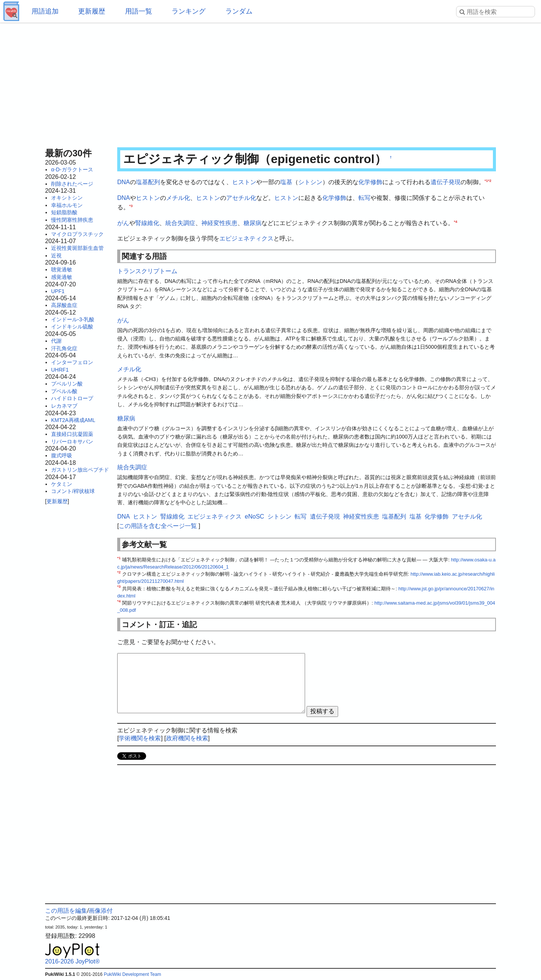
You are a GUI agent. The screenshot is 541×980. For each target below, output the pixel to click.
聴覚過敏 (62, 269)
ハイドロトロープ (72, 398)
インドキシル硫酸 (72, 327)
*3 (131, 206)
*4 (456, 221)
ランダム (239, 11)
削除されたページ (72, 184)
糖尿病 (252, 223)
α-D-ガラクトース (72, 169)
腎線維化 (147, 223)
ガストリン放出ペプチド (80, 470)
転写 (364, 198)
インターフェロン (72, 362)
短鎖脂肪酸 (64, 212)
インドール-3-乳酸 (73, 319)
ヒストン (244, 182)
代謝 (56, 341)
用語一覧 (139, 11)
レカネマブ (64, 406)
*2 (490, 181)
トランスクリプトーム (147, 271)
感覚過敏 (62, 277)
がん (123, 223)
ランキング (189, 11)
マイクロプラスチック (77, 234)
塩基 (286, 182)
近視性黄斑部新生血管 (77, 248)
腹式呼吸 (62, 455)
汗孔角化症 (64, 348)
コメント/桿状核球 (73, 491)
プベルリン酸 (67, 384)
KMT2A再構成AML (73, 420)
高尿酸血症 (64, 305)
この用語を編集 (66, 911)
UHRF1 (60, 370)
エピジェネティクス (246, 238)
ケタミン (62, 484)
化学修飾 (370, 182)
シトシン (310, 182)
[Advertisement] (270, 83)
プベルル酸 (64, 391)
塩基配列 (148, 182)
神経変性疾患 (219, 223)
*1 (486, 181)
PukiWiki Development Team (132, 974)
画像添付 (101, 911)
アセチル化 (241, 198)
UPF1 (58, 291)
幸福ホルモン (67, 205)
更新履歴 (92, 11)
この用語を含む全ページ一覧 (158, 526)
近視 (56, 256)
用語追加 (45, 11)
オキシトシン (67, 198)
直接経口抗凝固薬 (72, 434)
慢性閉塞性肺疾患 (72, 220)
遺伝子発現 (446, 182)
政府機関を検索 (187, 738)
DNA (124, 182)
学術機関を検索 (140, 738)
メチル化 (178, 198)
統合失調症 (180, 223)
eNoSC (255, 516)
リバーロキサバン (72, 442)
